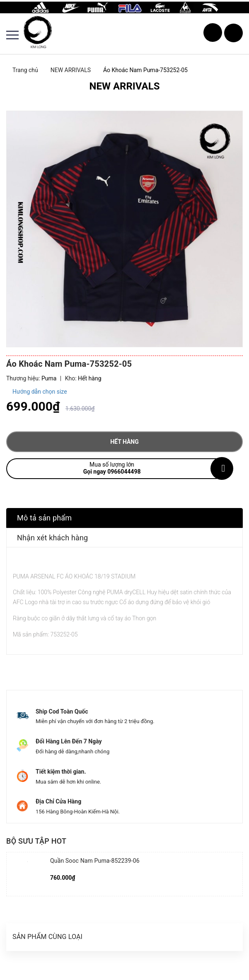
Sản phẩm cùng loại (47, 937)
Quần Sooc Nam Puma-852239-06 (95, 861)
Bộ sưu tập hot (36, 841)
